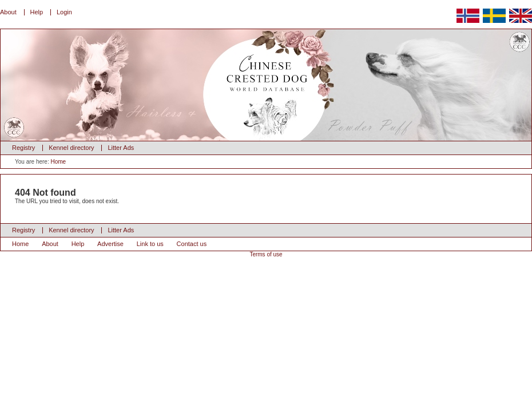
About (8, 12)
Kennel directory (72, 148)
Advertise (110, 244)
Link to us (150, 244)
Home (58, 162)
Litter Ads (121, 148)
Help (37, 12)
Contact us (192, 244)
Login (64, 12)
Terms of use (266, 254)
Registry (23, 148)
